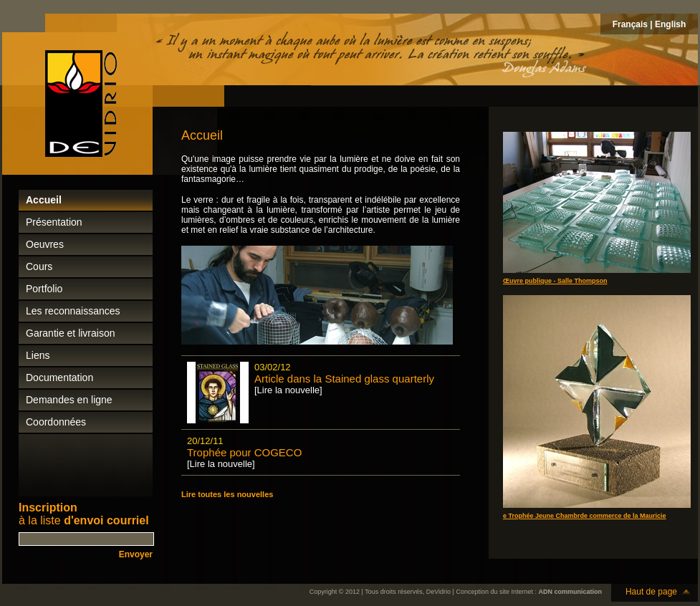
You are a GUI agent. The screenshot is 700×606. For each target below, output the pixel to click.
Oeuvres (45, 244)
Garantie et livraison (71, 333)
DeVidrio (438, 592)
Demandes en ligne (69, 400)
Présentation (54, 222)
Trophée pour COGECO (244, 452)
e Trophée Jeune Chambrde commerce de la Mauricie (585, 516)
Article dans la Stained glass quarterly (344, 379)
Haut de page (651, 592)
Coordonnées (56, 422)
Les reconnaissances (73, 311)
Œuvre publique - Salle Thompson (555, 281)
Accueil (44, 200)
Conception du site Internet (494, 592)
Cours (39, 266)
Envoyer (136, 554)
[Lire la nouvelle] (288, 390)
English (670, 24)
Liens (38, 355)
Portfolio (44, 289)
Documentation (59, 377)
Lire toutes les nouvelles (227, 494)
